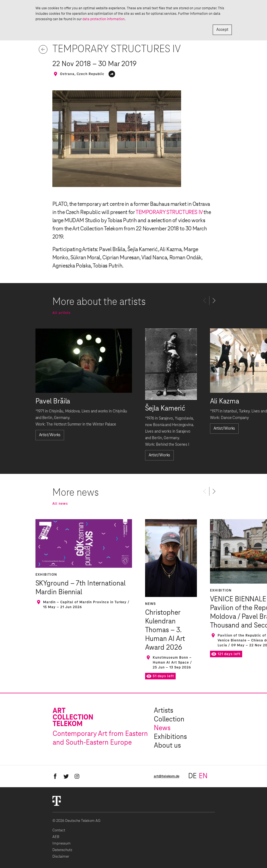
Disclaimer (61, 857)
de (192, 776)
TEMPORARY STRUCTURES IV (169, 212)
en (203, 776)
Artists (163, 711)
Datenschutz (62, 850)
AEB (56, 837)
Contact (59, 830)
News (162, 728)
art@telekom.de (167, 776)
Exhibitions (170, 737)
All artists (61, 313)
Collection (169, 720)
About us (167, 746)
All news (60, 504)
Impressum (61, 844)
